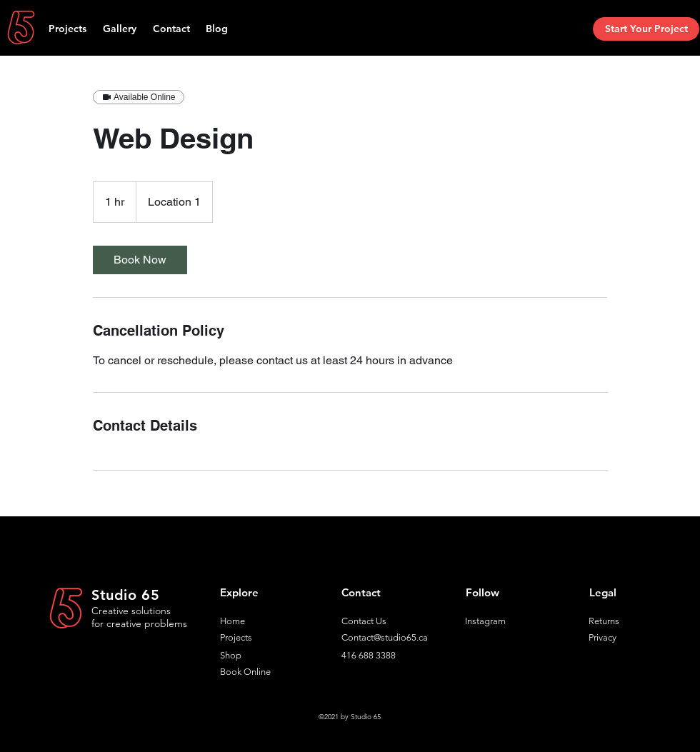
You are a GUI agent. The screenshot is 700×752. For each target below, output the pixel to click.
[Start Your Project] (646, 29)
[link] (140, 260)
